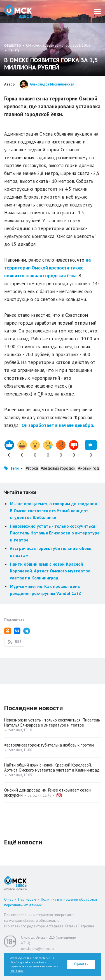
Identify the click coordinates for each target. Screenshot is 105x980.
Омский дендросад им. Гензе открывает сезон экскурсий (47, 793)
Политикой (17, 971)
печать (14, 50)
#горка (32, 468)
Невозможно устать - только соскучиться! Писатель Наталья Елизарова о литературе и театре (55, 533)
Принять (81, 964)
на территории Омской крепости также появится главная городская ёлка (47, 268)
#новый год (89, 468)
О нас (9, 899)
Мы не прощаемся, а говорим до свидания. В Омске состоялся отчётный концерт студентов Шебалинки (54, 510)
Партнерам (27, 899)
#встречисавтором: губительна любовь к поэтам (49, 745)
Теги (14, 468)
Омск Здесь (18, 11)
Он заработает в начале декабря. (58, 425)
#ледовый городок (58, 468)
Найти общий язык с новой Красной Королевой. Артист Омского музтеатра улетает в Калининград (50, 571)
